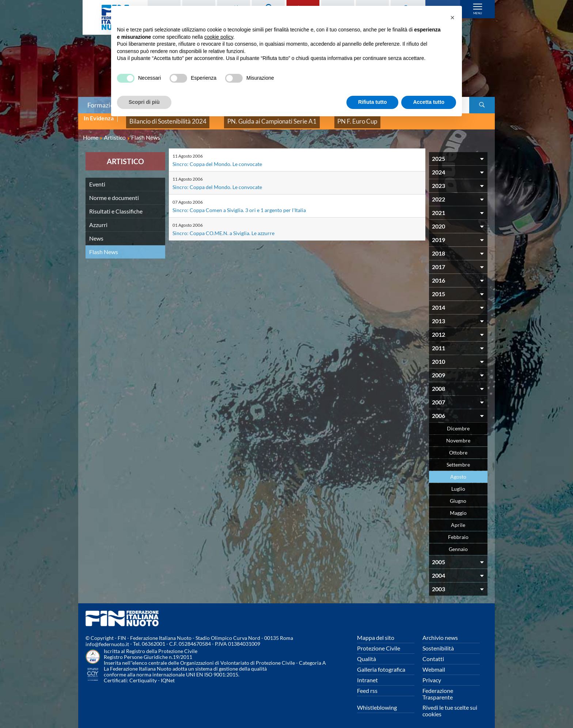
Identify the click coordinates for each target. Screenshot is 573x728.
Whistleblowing (377, 701)
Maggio (458, 507)
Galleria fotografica (381, 663)
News (96, 232)
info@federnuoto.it (107, 639)
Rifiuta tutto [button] (373, 102)
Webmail (434, 663)
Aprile (458, 519)
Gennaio (458, 543)
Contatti (433, 653)
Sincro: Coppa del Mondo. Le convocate (222, 158)
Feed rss (367, 685)
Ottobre (458, 447)
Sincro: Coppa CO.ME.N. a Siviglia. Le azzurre (228, 227)
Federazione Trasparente (438, 688)
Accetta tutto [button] (429, 102)
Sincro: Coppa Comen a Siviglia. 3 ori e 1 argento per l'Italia (246, 204)
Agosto (458, 471)
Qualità (367, 653)
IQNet (168, 675)
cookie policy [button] (219, 37)
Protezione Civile (379, 642)
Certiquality (143, 675)
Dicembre (458, 423)
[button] (452, 18)
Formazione (104, 105)
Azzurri (98, 219)
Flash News (104, 246)
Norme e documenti (114, 192)
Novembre (458, 435)
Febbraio (458, 531)
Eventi (97, 178)
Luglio (458, 483)
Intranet (367, 674)
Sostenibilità (438, 642)
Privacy (432, 674)
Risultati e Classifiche (116, 205)
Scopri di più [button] (144, 102)
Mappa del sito (376, 632)
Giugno (458, 495)
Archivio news (440, 632)
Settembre (458, 459)
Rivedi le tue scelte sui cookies (450, 705)
